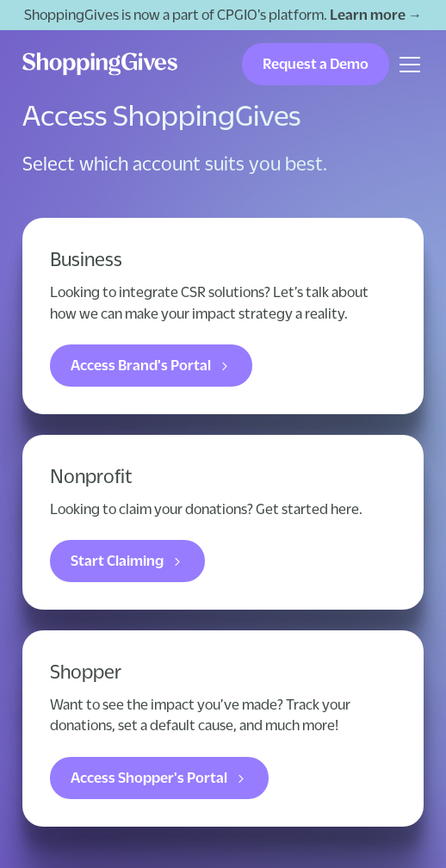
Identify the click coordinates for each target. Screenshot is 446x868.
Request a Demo (316, 64)
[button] (406, 65)
